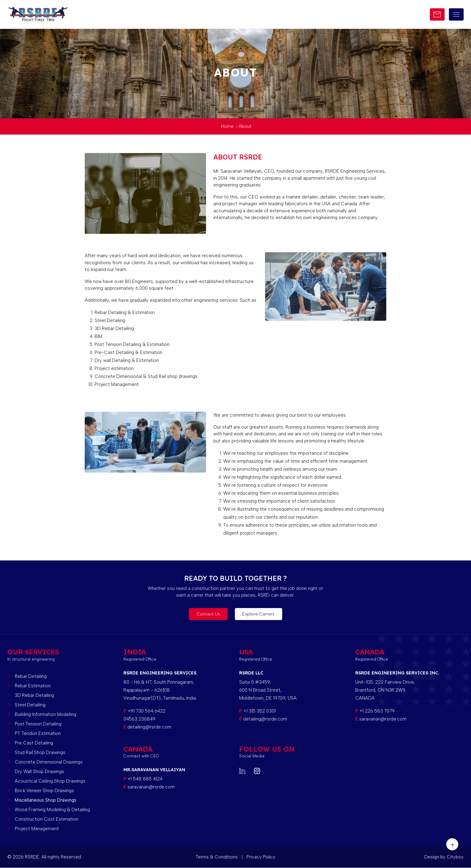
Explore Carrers (261, 614)
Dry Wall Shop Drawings (39, 772)
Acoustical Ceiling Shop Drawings (50, 781)
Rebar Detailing (31, 676)
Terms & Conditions (217, 857)
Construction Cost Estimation (47, 819)
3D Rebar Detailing (34, 695)
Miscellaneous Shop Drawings (46, 800)
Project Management (37, 829)
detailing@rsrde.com (149, 727)
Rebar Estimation (33, 686)
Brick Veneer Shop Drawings (44, 791)
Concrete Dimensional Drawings (49, 762)
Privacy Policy (261, 857)
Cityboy (455, 857)
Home (227, 126)
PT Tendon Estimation (38, 733)
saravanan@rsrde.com (382, 719)
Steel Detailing (30, 705)
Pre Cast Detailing (34, 743)
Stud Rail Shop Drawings (40, 752)
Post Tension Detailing (38, 724)
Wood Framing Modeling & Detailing (52, 810)
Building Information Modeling (45, 714)
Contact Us (207, 614)
